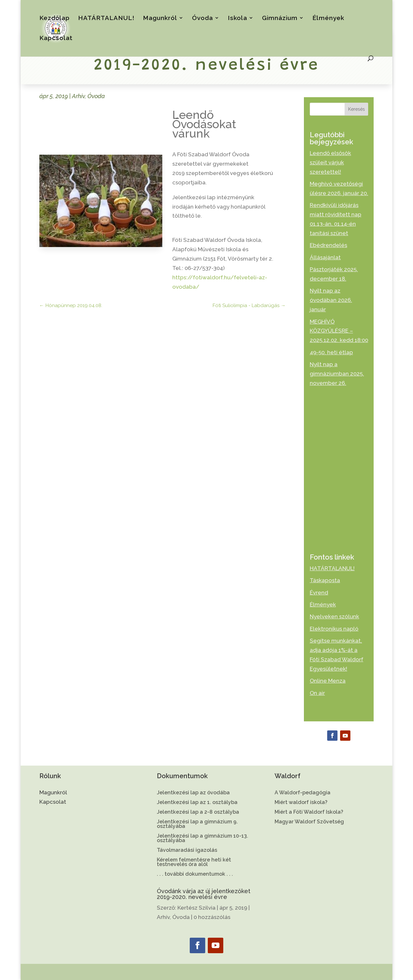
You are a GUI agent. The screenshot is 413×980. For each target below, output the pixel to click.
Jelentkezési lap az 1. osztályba (197, 803)
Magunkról (160, 18)
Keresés (357, 109)
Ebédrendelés (328, 245)
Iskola (237, 18)
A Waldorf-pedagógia (302, 793)
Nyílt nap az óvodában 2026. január (331, 300)
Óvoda (202, 18)
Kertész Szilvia (196, 908)
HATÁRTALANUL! (106, 18)
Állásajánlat (325, 257)
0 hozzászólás (212, 917)
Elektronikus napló (334, 629)
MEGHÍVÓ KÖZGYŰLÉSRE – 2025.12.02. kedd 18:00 (339, 331)
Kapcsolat (56, 38)
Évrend (319, 593)
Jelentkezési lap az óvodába (193, 793)
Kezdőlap (55, 18)
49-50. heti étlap (331, 352)
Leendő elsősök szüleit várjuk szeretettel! (330, 162)
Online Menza (328, 681)
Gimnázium (280, 18)
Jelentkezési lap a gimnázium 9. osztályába (197, 824)
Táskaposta (325, 580)
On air (317, 693)
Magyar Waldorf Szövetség (309, 822)
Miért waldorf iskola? (301, 803)
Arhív (78, 96)
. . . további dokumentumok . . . (195, 874)
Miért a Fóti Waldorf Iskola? (309, 812)
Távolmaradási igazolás (187, 851)
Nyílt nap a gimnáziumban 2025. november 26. (337, 374)
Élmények (328, 18)
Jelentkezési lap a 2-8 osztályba (198, 812)
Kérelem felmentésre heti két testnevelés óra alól (194, 862)
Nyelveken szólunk (334, 616)
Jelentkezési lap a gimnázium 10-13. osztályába (202, 839)
